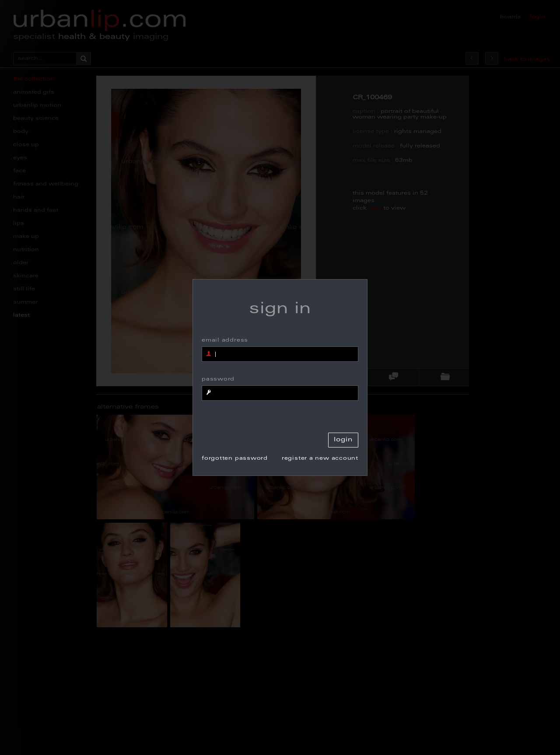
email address (225, 340)
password (218, 379)
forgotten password (235, 458)
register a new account (320, 458)
